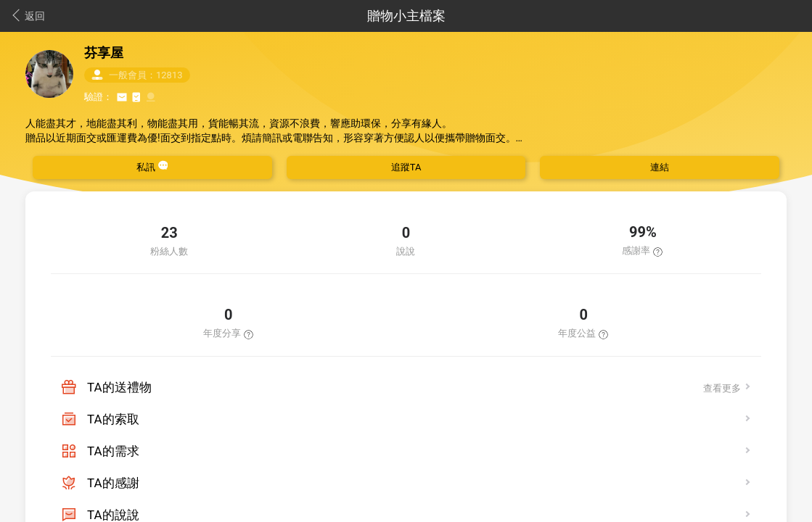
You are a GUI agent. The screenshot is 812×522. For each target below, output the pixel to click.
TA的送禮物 (119, 387)
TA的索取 (113, 419)
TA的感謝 (113, 483)
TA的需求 (113, 451)
